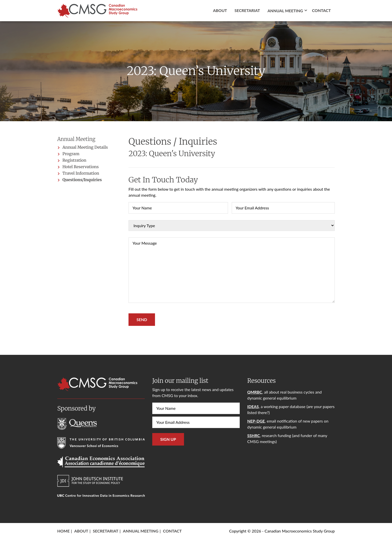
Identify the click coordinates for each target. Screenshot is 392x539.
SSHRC (254, 435)
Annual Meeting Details (85, 147)
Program (71, 154)
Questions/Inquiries (82, 180)
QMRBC (255, 392)
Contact (321, 10)
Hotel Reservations (81, 167)
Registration (74, 160)
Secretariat (247, 10)
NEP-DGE (256, 421)
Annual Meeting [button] (285, 11)
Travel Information (81, 173)
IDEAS (253, 406)
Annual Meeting (141, 531)
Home (63, 531)
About (220, 10)
